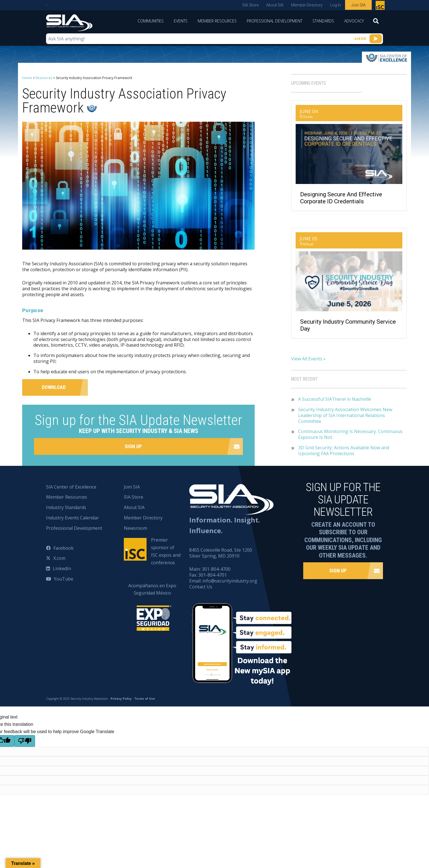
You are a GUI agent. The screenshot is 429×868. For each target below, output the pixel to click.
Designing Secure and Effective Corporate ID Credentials (341, 198)
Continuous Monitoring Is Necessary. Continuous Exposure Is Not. (350, 434)
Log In (336, 5)
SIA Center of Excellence (71, 487)
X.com (59, 558)
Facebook (63, 548)
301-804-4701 (213, 575)
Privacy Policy (121, 699)
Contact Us (201, 587)
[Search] (376, 23)
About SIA (275, 5)
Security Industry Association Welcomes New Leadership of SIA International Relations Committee (345, 415)
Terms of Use (145, 699)
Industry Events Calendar (72, 518)
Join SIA (358, 5)
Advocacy (354, 21)
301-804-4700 (216, 569)
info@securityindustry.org (230, 581)
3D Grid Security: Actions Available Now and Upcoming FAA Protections (344, 451)
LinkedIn (62, 568)
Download (54, 387)
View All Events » (308, 359)
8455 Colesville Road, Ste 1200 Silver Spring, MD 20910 (221, 553)
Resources (44, 78)
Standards (323, 21)
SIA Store (250, 5)
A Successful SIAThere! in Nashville (335, 399)
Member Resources (217, 21)
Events (181, 21)
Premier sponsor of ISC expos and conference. (166, 551)
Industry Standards (66, 507)
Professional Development (275, 21)
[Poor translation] (25, 741)
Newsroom (135, 528)
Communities (151, 21)
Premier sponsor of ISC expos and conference (381, 6)
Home (27, 78)
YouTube (64, 579)
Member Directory (307, 5)
